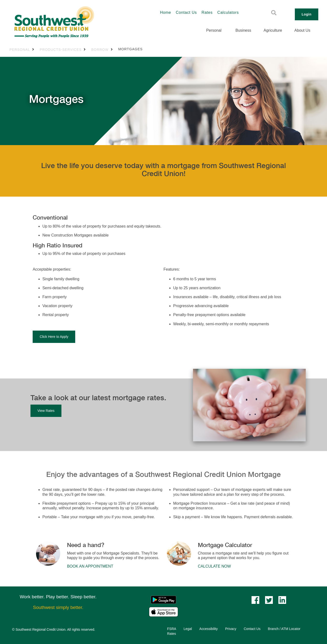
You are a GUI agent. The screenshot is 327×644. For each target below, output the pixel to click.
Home (165, 12)
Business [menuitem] (243, 30)
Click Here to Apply (54, 337)
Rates (207, 12)
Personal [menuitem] (214, 30)
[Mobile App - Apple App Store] (163, 612)
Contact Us (186, 12)
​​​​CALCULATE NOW (214, 566)
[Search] (274, 13)
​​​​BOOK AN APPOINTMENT (90, 566)
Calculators (228, 12)
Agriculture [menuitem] (273, 30)
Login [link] (307, 14)
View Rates (46, 411)
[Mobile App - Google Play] (163, 600)
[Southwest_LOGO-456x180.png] (73, 22)
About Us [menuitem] (302, 30)
